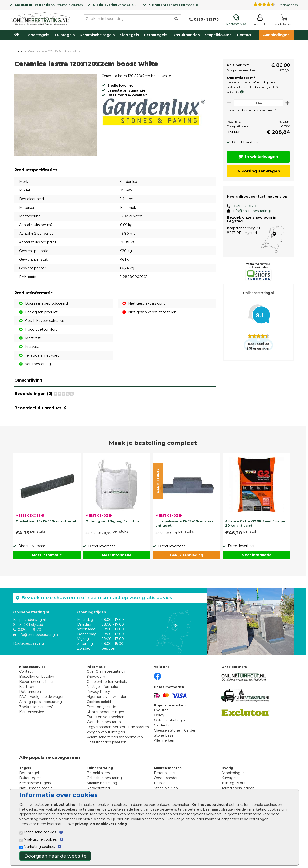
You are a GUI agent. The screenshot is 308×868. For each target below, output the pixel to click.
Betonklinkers (98, 773)
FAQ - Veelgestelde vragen (42, 697)
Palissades (163, 783)
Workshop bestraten (104, 722)
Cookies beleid (99, 702)
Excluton (61, 5)
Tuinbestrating (100, 768)
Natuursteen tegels (36, 788)
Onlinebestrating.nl (170, 720)
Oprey (159, 715)
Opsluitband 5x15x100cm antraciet (46, 521)
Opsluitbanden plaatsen (106, 742)
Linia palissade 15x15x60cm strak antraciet (184, 523)
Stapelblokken (218, 35)
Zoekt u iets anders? (36, 707)
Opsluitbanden (186, 35)
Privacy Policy (98, 692)
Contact (244, 35)
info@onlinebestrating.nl (251, 211)
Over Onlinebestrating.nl (107, 671)
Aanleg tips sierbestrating (41, 702)
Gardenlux (162, 725)
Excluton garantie (101, 707)
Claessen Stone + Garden (175, 730)
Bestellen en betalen (37, 677)
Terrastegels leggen (238, 788)
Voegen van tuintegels (106, 732)
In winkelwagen (258, 157)
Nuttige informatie (102, 687)
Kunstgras (230, 778)
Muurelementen (168, 768)
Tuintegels (64, 35)
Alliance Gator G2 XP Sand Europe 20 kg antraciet (255, 523)
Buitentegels (30, 778)
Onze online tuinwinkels (107, 682)
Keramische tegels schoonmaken (115, 737)
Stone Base (164, 735)
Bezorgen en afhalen (37, 682)
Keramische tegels (97, 35)
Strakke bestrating (102, 783)
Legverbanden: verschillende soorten (118, 727)
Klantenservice (32, 712)
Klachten (27, 687)
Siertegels (129, 35)
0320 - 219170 (242, 206)
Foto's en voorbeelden (106, 717)
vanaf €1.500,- (116, 5)
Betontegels (155, 35)
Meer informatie (47, 555)
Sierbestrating (98, 788)
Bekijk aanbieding (187, 555)
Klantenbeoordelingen (105, 712)
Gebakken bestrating (104, 778)
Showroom (96, 677)
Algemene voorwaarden (107, 697)
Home (18, 51)
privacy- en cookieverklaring (101, 824)
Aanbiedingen (276, 35)
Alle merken (164, 740)
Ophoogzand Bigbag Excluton (112, 521)
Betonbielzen (165, 773)
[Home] (41, 18)
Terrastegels (37, 35)
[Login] (260, 21)
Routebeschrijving (29, 643)
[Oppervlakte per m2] (257, 103)
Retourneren (30, 692)
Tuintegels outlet (236, 783)
